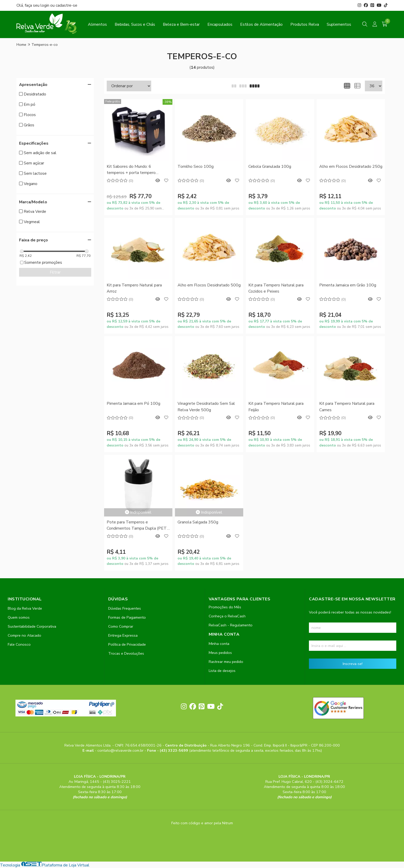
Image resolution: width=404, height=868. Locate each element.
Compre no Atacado (24, 635)
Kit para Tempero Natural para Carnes (347, 407)
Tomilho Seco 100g (196, 166)
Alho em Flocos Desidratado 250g (351, 166)
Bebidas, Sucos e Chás (135, 24)
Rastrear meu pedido (226, 662)
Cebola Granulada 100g (270, 166)
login (45, 5)
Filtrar (55, 272)
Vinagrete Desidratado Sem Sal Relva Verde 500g (206, 407)
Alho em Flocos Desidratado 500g (209, 285)
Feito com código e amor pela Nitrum (202, 823)
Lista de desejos (222, 671)
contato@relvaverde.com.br (121, 750)
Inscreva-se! (353, 664)
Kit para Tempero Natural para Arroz (134, 288)
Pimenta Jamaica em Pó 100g (133, 404)
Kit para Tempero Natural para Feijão (276, 407)
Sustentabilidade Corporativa (32, 626)
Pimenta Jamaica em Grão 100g (348, 285)
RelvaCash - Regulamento (231, 625)
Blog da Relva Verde (25, 608)
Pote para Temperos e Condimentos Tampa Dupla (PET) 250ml (137, 526)
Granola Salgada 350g (198, 522)
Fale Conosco (19, 644)
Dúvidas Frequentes (125, 608)
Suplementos (339, 24)
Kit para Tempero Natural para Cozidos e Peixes (276, 288)
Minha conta (219, 644)
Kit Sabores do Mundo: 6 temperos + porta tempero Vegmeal (131, 170)
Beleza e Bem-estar (181, 24)
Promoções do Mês (225, 607)
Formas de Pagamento (127, 617)
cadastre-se (66, 5)
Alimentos (97, 24)
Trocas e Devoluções (126, 653)
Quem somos (19, 617)
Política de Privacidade (127, 644)
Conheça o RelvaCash (227, 616)
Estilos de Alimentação (261, 24)
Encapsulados (220, 24)
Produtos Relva (305, 24)
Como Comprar (121, 626)
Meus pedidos (220, 653)
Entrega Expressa (123, 635)
